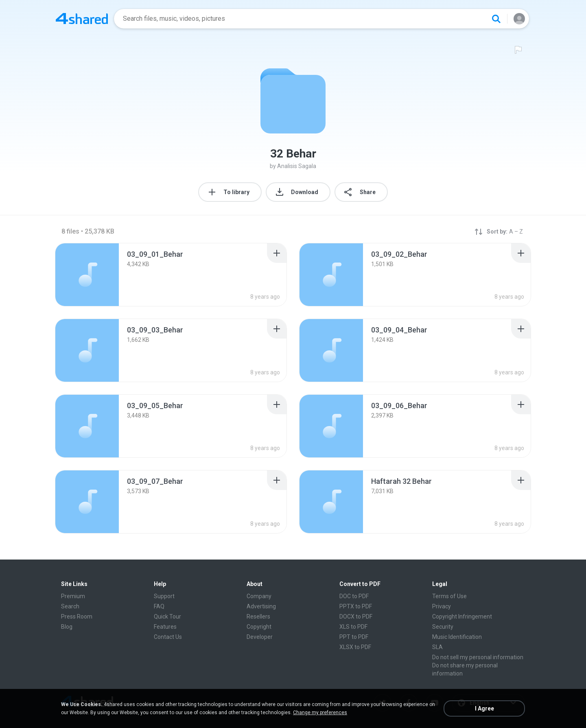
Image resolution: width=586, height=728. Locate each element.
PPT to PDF (354, 637)
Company (259, 596)
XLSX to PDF (355, 647)
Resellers (258, 617)
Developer (260, 637)
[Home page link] (82, 19)
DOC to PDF (354, 596)
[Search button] (496, 19)
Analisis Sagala (297, 166)
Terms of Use (449, 596)
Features (165, 627)
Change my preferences (320, 713)
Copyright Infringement (462, 617)
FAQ (159, 606)
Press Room (77, 617)
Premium (73, 596)
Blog (67, 627)
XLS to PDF (353, 627)
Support (164, 596)
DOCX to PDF (356, 617)
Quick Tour (167, 617)
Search (70, 606)
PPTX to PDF (356, 606)
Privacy (442, 606)
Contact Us (168, 637)
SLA (437, 647)
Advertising (261, 606)
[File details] (87, 275)
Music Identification (457, 637)
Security (443, 627)
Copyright (259, 627)
